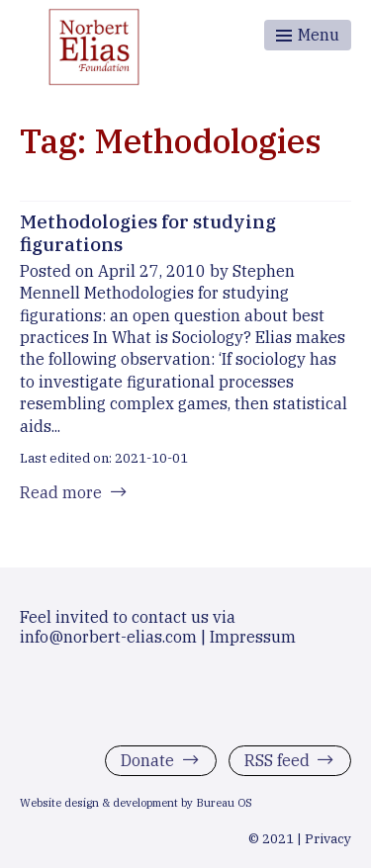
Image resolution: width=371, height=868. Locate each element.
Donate (147, 760)
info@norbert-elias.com (108, 637)
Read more (61, 492)
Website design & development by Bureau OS (136, 803)
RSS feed (277, 760)
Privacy (328, 838)
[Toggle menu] (308, 35)
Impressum (253, 637)
